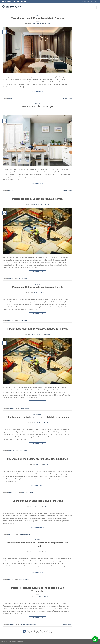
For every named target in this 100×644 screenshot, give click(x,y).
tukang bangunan (25, 534)
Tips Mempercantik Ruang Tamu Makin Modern (37, 18)
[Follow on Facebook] (92, 2)
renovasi (37, 104)
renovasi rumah (23, 279)
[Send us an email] (98, 2)
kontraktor (38, 326)
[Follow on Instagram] (94, 2)
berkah (47, 24)
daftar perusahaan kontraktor (28, 625)
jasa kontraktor (24, 451)
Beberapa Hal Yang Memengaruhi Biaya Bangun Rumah (37, 459)
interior (37, 15)
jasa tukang (37, 498)
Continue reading (37, 91)
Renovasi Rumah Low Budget (38, 106)
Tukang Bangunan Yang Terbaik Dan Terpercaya (38, 501)
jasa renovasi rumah (24, 580)
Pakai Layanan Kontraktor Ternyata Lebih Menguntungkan (37, 417)
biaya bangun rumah (27, 492)
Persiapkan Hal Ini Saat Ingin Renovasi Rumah (37, 199)
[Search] (25, 7)
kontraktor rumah (25, 409)
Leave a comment (67, 98)
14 (46, 631)
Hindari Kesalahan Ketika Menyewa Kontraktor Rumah (38, 329)
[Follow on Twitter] (96, 2)
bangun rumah (38, 456)
